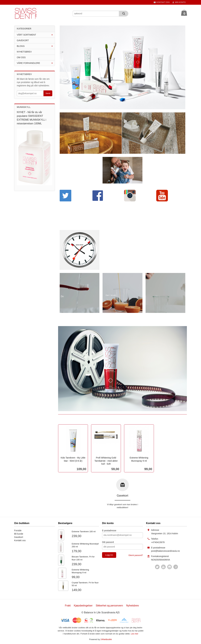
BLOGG (21, 46)
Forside (18, 530)
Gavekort (19, 537)
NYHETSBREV (24, 52)
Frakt (68, 606)
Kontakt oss (20, 540)
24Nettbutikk (106, 639)
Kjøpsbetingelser (83, 606)
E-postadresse (109, 530)
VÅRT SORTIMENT (26, 35)
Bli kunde (19, 534)
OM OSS (21, 57)
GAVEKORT (23, 40)
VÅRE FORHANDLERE (28, 63)
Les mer (134, 634)
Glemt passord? (136, 555)
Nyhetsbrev (133, 606)
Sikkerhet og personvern (109, 606)
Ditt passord (108, 542)
